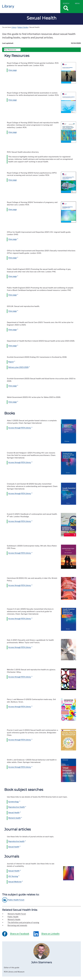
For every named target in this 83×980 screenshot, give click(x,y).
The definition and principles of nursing (23, 922)
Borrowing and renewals (17, 925)
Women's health (14, 818)
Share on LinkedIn (47, 934)
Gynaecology (14, 802)
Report (11, 362)
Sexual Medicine (15, 882)
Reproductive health (16, 841)
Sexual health (14, 847)
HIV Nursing (13, 876)
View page (12, 70)
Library (14, 27)
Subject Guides (23, 27)
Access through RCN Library (20, 428)
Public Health (13, 917)
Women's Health (14, 920)
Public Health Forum (16, 900)
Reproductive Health (16, 807)
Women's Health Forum (17, 914)
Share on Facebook (16, 934)
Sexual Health (14, 813)
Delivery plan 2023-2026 (18, 367)
